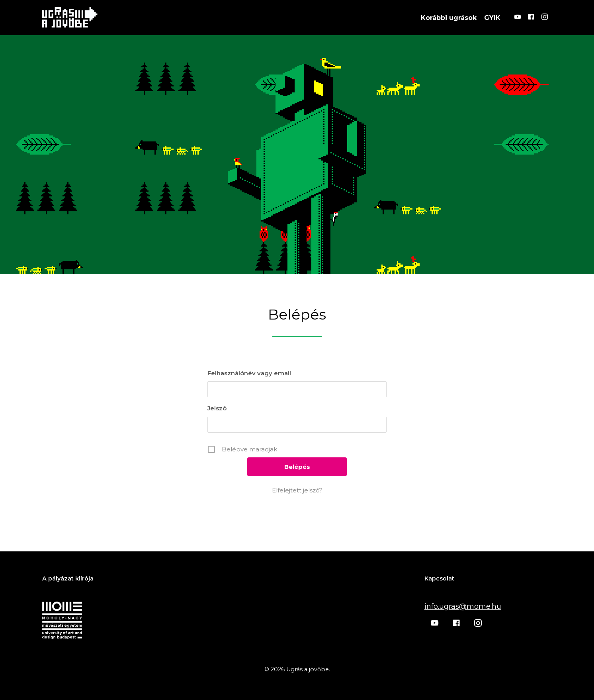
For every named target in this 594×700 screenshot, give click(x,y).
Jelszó (217, 408)
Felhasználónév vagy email (249, 373)
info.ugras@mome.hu (463, 606)
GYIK (492, 17)
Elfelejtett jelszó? (297, 490)
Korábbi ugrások (449, 17)
